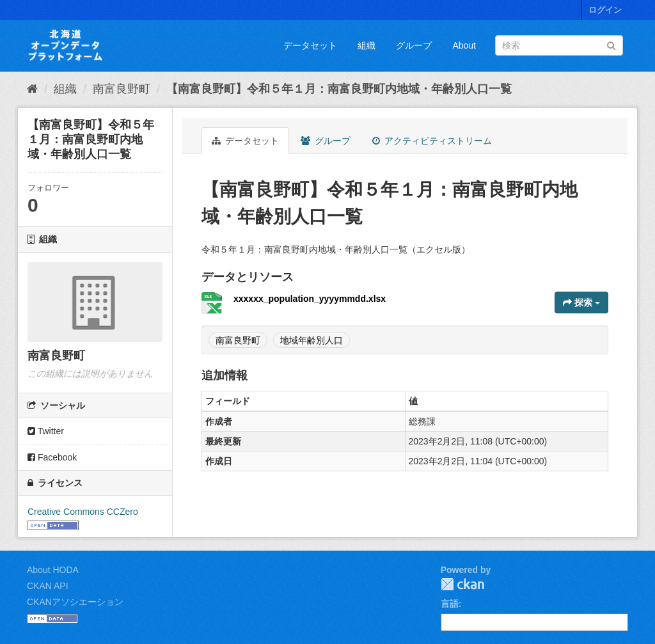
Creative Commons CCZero (83, 512)
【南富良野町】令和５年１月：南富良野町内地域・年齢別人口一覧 (339, 89)
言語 (450, 604)
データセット (310, 45)
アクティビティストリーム (432, 141)
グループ (414, 45)
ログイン (605, 10)
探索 (581, 302)
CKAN (462, 584)
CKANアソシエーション (75, 602)
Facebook (52, 457)
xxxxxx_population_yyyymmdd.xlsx (310, 299)
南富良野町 (122, 89)
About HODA (53, 570)
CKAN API (48, 586)
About (464, 45)
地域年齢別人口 (312, 340)
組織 (367, 45)
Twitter (46, 431)
